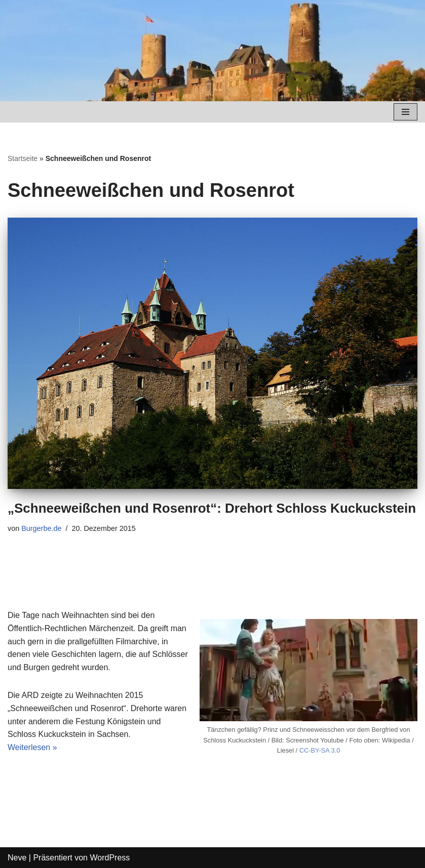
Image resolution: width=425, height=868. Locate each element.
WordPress (110, 858)
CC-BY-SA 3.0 (320, 750)
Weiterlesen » (32, 747)
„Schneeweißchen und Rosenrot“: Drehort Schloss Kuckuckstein (212, 508)
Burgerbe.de (41, 528)
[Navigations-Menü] (405, 112)
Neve (17, 858)
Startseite (23, 158)
